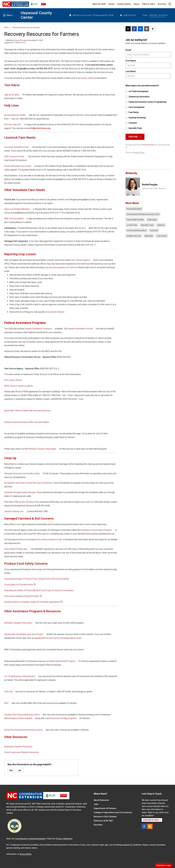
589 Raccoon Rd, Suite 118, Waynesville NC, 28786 (91, 15)
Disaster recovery (134, 236)
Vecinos (82, 228)
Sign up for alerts (12, 95)
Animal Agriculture (134, 209)
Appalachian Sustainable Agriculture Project (24, 634)
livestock (161, 225)
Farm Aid (8, 692)
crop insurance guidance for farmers (61, 267)
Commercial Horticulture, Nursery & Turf (143, 214)
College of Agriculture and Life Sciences (113, 812)
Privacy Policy (139, 152)
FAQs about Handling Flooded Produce (22, 596)
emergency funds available (20, 718)
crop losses (162, 236)
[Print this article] (153, 29)
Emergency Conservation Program (96, 530)
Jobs (96, 804)
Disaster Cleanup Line (14, 511)
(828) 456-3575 (128, 15)
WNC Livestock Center (14, 157)
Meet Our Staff (99, 4)
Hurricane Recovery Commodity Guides (22, 473)
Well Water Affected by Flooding (19, 502)
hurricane (154, 230)
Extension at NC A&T (103, 821)
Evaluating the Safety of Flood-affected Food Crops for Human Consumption (39, 590)
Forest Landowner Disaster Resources (22, 752)
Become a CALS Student (105, 817)
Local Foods (132, 225)
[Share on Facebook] (134, 29)
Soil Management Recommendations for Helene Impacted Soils (33, 540)
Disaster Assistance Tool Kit (80, 329)
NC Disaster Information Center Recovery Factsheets (28, 483)
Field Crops (152, 220)
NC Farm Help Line (13, 125)
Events (111, 4)
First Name (131, 61)
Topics (136, 4)
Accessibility (26, 854)
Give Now (162, 4)
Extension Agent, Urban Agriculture (154, 188)
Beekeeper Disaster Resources (19, 747)
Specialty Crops (147, 225)
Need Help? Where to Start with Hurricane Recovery (27, 411)
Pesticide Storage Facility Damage (20, 492)
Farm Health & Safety (135, 220)
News (7, 27)
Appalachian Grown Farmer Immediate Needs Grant (58, 638)
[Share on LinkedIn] (140, 29)
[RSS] (150, 826)
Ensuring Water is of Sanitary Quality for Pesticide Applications (32, 602)
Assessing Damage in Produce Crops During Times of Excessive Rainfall (36, 579)
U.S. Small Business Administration (20, 676)
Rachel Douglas (21, 40)
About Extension (101, 800)
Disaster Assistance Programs (38, 329)
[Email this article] (147, 29)
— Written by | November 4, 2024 (24, 40)
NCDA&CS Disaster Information (42, 449)
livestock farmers (56, 312)
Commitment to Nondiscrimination (30, 839)
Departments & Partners (105, 808)
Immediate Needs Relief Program (60, 661)
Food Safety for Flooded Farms (19, 585)
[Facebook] (144, 826)
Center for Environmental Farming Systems (24, 730)
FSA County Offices (13, 380)
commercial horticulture (136, 230)
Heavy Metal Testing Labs (16, 549)
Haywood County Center (36, 15)
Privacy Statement (64, 839)
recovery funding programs (64, 718)
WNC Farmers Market (14, 219)
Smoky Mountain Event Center (18, 166)
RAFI (6, 703)
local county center (84, 78)
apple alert (149, 236)
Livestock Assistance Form (17, 147)
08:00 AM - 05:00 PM (158, 15)
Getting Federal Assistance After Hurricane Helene (27, 422)
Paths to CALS (149, 4)
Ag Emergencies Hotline (15, 115)
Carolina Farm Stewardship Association (22, 715)
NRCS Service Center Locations (19, 386)
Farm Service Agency (80, 260)
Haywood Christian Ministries (17, 209)
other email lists (148, 145)
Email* (129, 50)
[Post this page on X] (128, 29)
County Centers (124, 4)
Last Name (131, 71)
